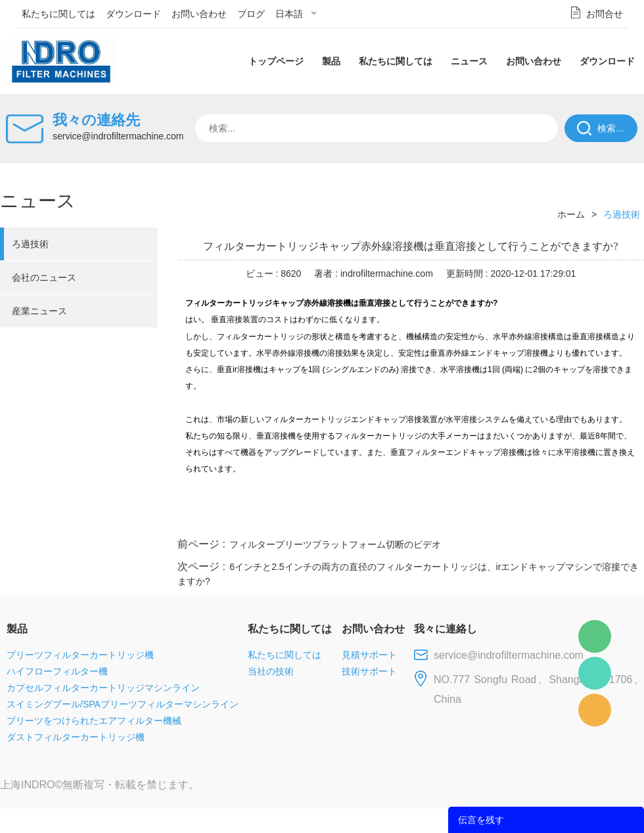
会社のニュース (44, 277)
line (444, 519)
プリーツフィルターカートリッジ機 (80, 655)
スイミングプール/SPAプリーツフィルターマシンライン (123, 704)
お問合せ (605, 14)
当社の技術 (271, 671)
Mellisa (595, 673)
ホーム (571, 214)
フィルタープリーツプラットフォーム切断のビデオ (335, 544)
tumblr (586, 519)
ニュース (469, 61)
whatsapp (515, 519)
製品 (331, 61)
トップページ (276, 61)
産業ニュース (39, 311)
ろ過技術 (30, 244)
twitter (479, 519)
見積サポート (369, 655)
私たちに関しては (58, 14)
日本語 (289, 14)
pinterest (550, 519)
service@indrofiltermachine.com (118, 136)
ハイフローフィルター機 (57, 671)
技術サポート (369, 671)
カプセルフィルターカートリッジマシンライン (103, 688)
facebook (409, 519)
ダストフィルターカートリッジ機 (76, 737)
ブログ (251, 14)
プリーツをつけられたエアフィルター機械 (94, 721)
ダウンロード (133, 14)
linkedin (621, 519)
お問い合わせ (199, 14)
